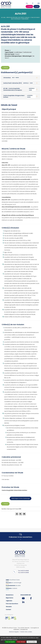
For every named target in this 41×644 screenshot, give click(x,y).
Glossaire (9, 607)
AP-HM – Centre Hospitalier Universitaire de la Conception (20, 89)
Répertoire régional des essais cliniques (18, 17)
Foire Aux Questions (12, 604)
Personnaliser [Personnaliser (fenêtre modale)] (32, 642)
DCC (37, 7)
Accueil (3, 17)
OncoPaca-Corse (13, 580)
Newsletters (10, 595)
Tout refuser (21, 642)
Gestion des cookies (26, 632)
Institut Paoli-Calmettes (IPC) (18, 83)
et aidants (12, 588)
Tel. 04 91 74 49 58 (23, 573)
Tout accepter (10, 642)
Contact (8, 610)
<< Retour (5, 68)
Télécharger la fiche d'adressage (20, 498)
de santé (13, 586)
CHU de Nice (11, 78)
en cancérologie (14, 583)
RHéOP (29, 7)
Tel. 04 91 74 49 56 (23, 571)
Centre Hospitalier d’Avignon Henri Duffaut (20, 96)
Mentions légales (14, 632)
